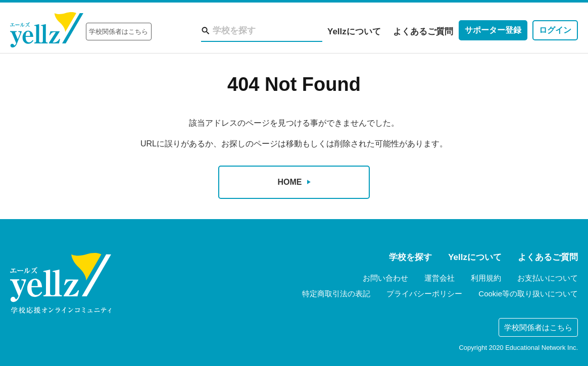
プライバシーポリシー (424, 294)
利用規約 (486, 278)
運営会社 (439, 278)
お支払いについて (548, 278)
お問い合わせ (385, 278)
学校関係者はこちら (118, 32)
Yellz (47, 30)
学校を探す (410, 257)
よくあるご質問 (423, 32)
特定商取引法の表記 (336, 294)
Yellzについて (354, 32)
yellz (61, 283)
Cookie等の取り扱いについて (528, 294)
